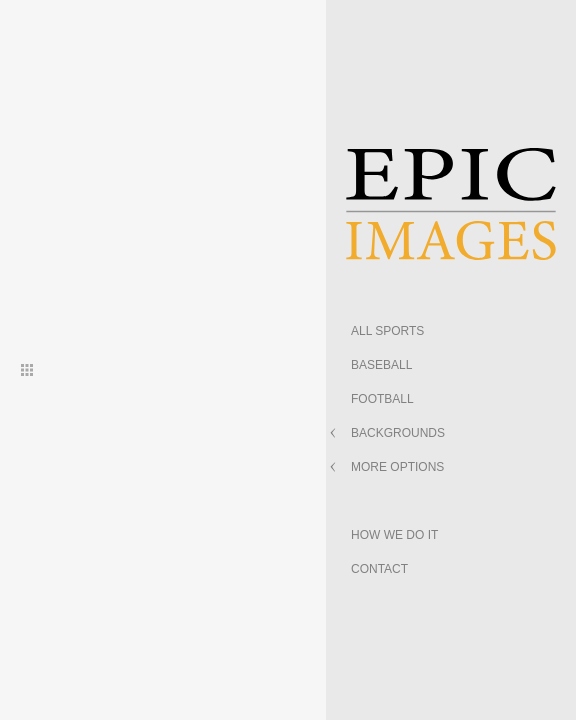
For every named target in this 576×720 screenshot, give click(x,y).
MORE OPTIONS (397, 467)
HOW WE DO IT (394, 535)
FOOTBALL (382, 399)
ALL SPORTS (387, 331)
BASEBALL (381, 365)
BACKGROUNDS (398, 433)
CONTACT (379, 569)
